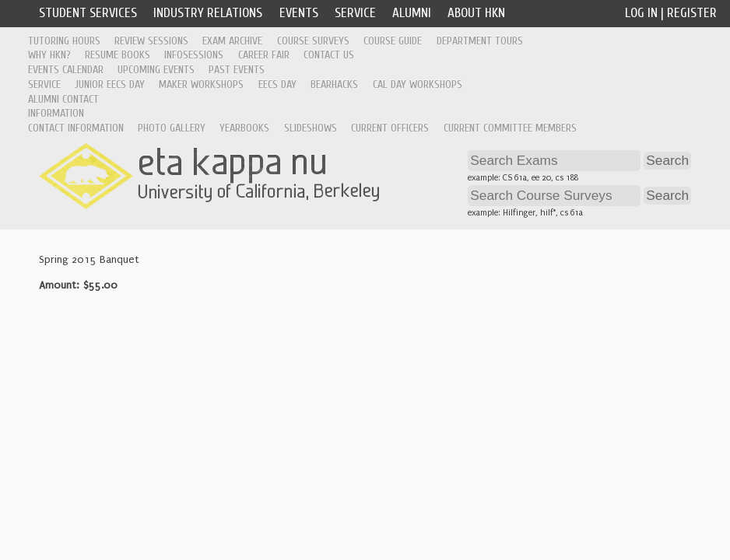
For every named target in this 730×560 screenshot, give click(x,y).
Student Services (88, 13)
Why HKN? (49, 55)
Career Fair (264, 55)
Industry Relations (208, 13)
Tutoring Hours (64, 41)
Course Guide (393, 41)
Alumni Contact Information (63, 107)
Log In (641, 13)
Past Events (237, 70)
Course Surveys (313, 41)
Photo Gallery (172, 128)
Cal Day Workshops (418, 84)
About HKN (476, 13)
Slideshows (311, 128)
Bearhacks (334, 84)
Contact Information (76, 128)
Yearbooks (244, 128)
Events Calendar (66, 70)
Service (355, 13)
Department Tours (480, 41)
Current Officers (390, 128)
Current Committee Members (510, 128)
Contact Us (329, 55)
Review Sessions (151, 41)
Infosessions (194, 55)
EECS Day (277, 84)
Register (692, 13)
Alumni (412, 13)
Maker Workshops (201, 84)
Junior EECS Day (110, 84)
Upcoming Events (156, 70)
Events (299, 13)
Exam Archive (232, 41)
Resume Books (118, 55)
